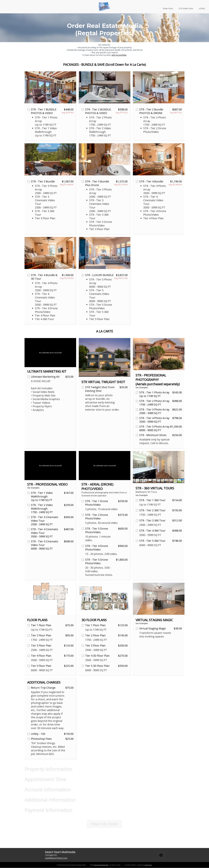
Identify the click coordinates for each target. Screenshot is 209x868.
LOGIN (202, 8)
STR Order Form (186, 8)
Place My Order (104, 824)
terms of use (148, 865)
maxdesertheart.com (56, 858)
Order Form (168, 8)
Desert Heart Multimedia (101, 865)
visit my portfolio (119, 55)
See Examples (142, 387)
